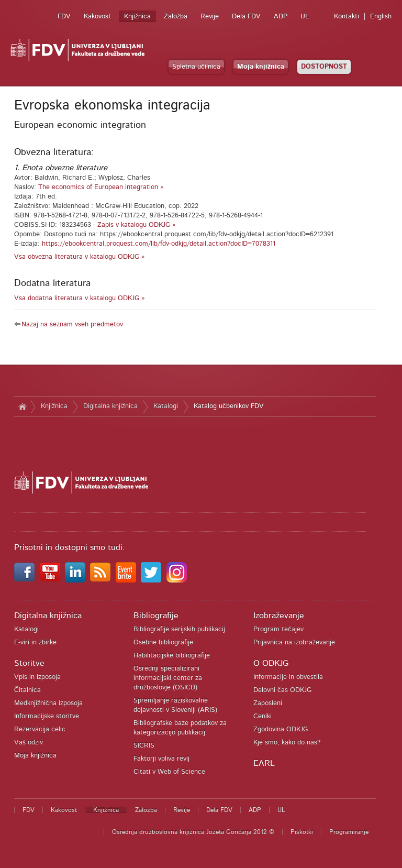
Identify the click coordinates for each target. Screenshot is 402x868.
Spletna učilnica (196, 67)
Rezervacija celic (40, 729)
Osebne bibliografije (163, 642)
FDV (64, 17)
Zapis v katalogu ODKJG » (137, 225)
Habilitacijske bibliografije (172, 656)
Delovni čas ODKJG (282, 690)
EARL (264, 763)
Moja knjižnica (261, 67)
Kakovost (97, 17)
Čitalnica (27, 690)
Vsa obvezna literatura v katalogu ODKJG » (80, 257)
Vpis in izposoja (37, 677)
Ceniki (263, 716)
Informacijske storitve (47, 716)
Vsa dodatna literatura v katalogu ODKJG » (80, 298)
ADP (281, 17)
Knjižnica (137, 17)
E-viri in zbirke (35, 642)
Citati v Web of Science (169, 772)
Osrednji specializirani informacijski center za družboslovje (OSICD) (168, 678)
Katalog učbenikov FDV (229, 406)
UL (305, 17)
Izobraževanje (279, 616)
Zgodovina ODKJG (281, 729)
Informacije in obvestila (288, 677)
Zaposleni (268, 703)
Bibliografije (156, 616)
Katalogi (166, 406)
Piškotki (302, 832)
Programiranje (349, 832)
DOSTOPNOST (324, 67)
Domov (22, 406)
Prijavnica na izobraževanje (294, 642)
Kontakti (347, 17)
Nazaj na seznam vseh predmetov (72, 325)
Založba (176, 17)
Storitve (29, 663)
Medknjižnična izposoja (48, 703)
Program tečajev (278, 629)
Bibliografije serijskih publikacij (179, 629)
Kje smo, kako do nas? (287, 743)
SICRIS (144, 746)
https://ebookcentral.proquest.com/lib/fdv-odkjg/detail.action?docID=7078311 (159, 244)
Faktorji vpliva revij (161, 759)
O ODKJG (271, 663)
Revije (210, 17)
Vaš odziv (29, 743)
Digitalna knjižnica (110, 406)
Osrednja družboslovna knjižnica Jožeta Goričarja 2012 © (193, 832)
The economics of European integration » (101, 187)
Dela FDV (246, 17)
